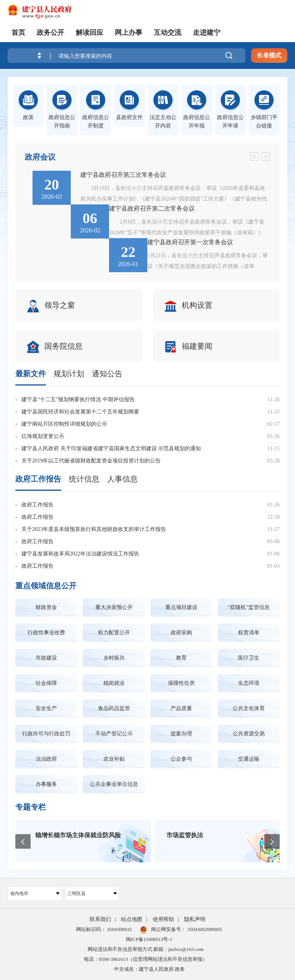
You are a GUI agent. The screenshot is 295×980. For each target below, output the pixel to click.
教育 (181, 658)
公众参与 (181, 759)
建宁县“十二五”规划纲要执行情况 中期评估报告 (78, 399)
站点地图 (132, 919)
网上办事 (129, 33)
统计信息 (84, 479)
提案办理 (181, 734)
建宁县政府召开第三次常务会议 (123, 175)
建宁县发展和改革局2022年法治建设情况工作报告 (80, 554)
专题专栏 (31, 807)
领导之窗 (52, 306)
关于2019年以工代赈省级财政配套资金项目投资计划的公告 (91, 461)
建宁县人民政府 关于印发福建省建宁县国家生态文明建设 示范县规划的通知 (111, 448)
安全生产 (46, 708)
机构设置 (189, 306)
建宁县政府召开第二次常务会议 (152, 208)
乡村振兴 (114, 658)
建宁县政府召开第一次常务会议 (190, 242)
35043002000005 (204, 929)
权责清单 (249, 633)
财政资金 (46, 607)
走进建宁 (207, 33)
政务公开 (51, 33)
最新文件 (31, 374)
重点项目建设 (181, 607)
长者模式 (269, 55)
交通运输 (249, 759)
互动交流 (168, 33)
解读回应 (90, 33)
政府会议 (40, 157)
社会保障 (46, 683)
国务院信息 (56, 347)
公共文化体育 (249, 708)
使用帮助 (163, 919)
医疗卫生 (249, 658)
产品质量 (181, 708)
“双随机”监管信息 (249, 607)
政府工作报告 (38, 479)
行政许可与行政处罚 (46, 734)
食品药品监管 (114, 708)
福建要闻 (189, 347)
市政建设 (46, 658)
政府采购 (181, 633)
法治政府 (46, 759)
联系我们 (100, 919)
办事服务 (46, 784)
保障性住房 (181, 683)
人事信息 (122, 479)
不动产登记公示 (114, 734)
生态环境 (249, 683)
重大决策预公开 (114, 607)
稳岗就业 (114, 683)
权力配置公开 (114, 633)
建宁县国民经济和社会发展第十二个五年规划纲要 (80, 412)
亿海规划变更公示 (43, 436)
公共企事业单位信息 (114, 784)
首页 (18, 33)
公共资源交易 (249, 734)
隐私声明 (195, 919)
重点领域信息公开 (46, 586)
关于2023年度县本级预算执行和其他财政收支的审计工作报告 (94, 529)
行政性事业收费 (46, 633)
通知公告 (107, 374)
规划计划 (69, 374)
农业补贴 (114, 759)
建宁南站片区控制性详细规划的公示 (64, 424)
